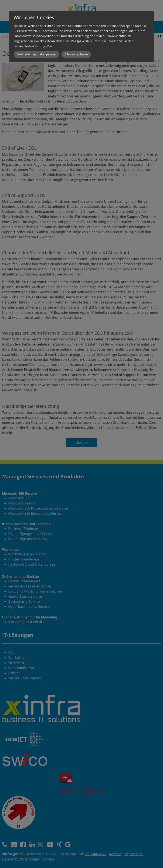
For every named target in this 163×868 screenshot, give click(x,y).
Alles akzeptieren (76, 54)
